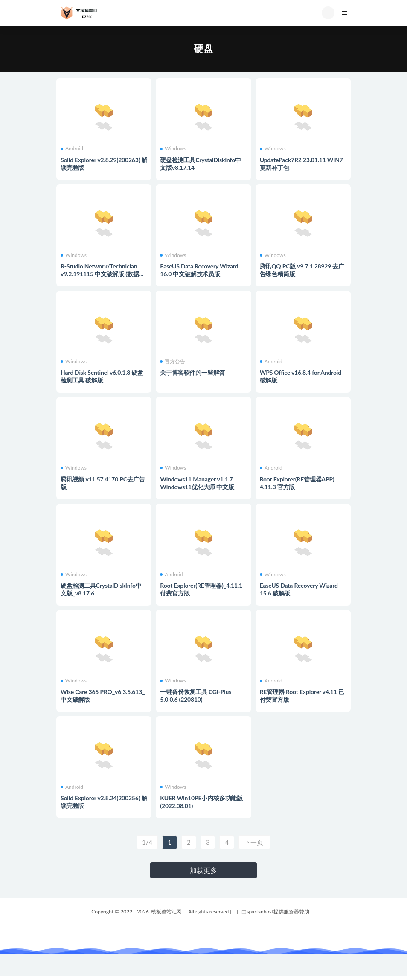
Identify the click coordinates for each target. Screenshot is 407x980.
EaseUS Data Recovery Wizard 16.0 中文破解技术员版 (199, 270)
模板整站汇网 (166, 911)
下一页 (254, 842)
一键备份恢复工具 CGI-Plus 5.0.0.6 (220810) (196, 696)
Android (72, 149)
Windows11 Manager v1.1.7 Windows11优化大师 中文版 (197, 483)
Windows (173, 149)
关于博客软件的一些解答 (192, 372)
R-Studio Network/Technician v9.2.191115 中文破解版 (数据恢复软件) (103, 274)
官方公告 (173, 362)
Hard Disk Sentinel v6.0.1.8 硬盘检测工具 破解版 (102, 376)
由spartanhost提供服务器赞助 (275, 911)
